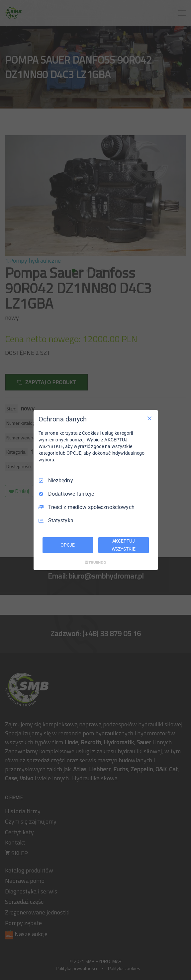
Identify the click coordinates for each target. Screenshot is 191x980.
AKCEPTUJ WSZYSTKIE (124, 545)
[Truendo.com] (96, 562)
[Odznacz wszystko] (149, 418)
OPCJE (68, 545)
